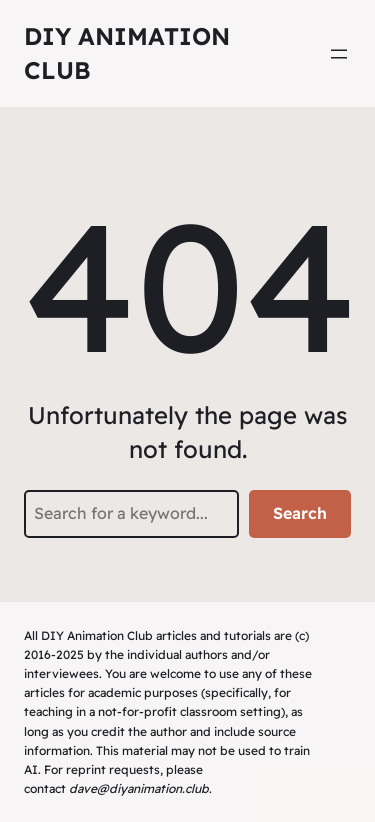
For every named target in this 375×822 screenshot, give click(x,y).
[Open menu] (339, 54)
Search (300, 513)
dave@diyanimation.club (139, 788)
